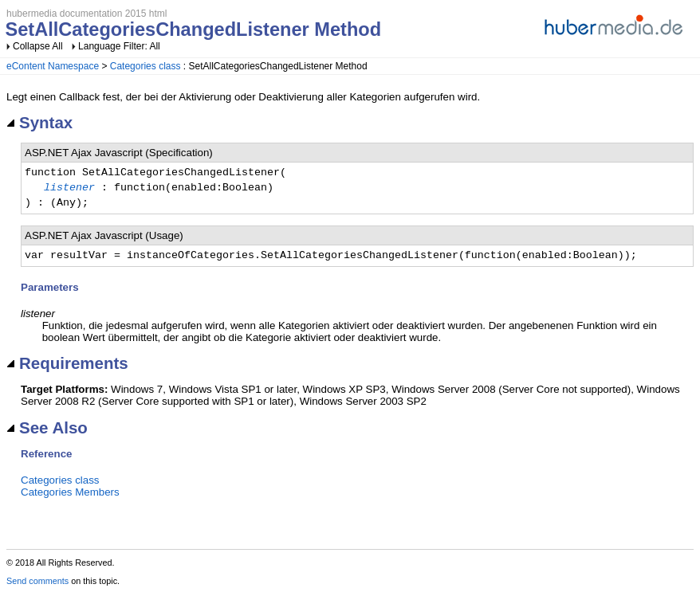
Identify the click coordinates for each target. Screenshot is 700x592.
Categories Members (70, 492)
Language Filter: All (119, 46)
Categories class (146, 66)
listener (69, 188)
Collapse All (38, 46)
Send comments (37, 581)
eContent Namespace (53, 66)
